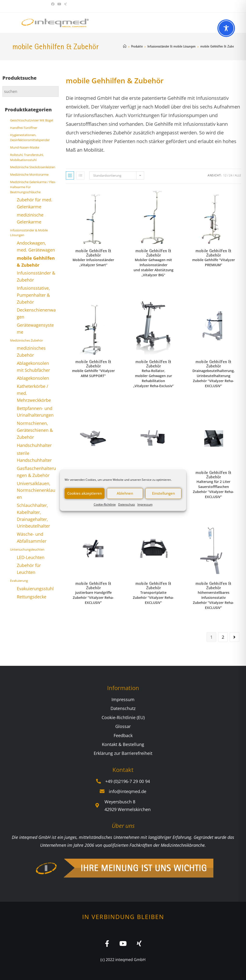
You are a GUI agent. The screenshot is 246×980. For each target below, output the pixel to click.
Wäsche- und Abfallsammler (32, 538)
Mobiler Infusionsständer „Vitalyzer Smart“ (93, 262)
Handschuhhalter (34, 445)
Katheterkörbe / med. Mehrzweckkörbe (34, 393)
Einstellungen (163, 493)
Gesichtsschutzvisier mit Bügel (32, 120)
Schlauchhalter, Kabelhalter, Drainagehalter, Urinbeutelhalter (33, 516)
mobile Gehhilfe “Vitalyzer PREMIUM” (214, 262)
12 (225, 175)
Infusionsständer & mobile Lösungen (29, 233)
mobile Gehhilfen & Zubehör (219, 46)
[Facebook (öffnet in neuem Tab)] (54, 4)
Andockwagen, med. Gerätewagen (36, 246)
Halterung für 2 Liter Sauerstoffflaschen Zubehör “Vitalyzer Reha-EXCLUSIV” (213, 489)
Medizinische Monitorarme (29, 174)
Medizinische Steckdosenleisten (33, 167)
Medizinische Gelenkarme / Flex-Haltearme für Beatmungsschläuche (33, 187)
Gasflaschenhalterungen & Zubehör (36, 472)
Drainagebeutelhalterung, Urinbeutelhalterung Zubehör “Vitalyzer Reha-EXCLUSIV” (214, 378)
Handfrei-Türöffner (24, 128)
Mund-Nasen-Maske (25, 147)
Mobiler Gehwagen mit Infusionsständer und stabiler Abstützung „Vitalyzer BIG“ (154, 267)
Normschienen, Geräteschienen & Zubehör (35, 430)
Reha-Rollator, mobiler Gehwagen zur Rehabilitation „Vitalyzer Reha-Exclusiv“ (153, 378)
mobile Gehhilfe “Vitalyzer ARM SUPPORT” (93, 373)
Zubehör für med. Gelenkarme (35, 203)
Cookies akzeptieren (85, 493)
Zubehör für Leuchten (29, 569)
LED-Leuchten (31, 557)
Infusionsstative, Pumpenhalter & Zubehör (33, 295)
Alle (238, 175)
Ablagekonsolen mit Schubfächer (33, 367)
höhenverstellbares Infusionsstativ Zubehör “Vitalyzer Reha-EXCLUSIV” (213, 600)
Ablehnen (125, 493)
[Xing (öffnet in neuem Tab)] (65, 4)
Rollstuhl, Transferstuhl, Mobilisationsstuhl (27, 157)
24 (231, 175)
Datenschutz (127, 504)
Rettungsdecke (32, 597)
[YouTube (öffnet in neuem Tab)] (59, 4)
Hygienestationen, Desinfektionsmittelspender (30, 137)
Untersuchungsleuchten (27, 549)
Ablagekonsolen (33, 378)
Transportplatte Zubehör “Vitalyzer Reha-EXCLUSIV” (153, 598)
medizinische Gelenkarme (30, 218)
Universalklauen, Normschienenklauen (36, 490)
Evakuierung (19, 581)
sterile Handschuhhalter (34, 457)
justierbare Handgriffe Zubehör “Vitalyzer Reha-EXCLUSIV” (93, 598)
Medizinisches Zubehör (27, 340)
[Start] (125, 46)
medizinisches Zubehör (31, 352)
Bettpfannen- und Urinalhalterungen (35, 412)
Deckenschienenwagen (36, 313)
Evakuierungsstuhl (35, 589)
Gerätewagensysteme (35, 328)
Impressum (145, 504)
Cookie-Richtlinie (105, 504)
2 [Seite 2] (223, 637)
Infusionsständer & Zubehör (36, 276)
